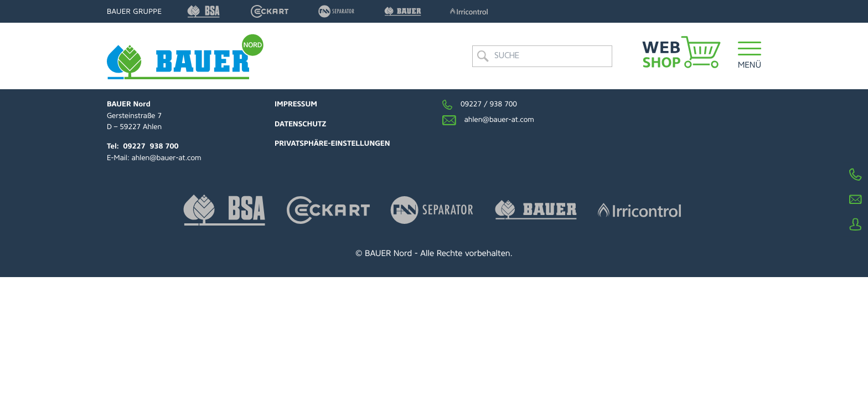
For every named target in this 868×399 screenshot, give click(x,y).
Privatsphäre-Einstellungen (332, 144)
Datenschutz (300, 124)
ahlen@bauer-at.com (167, 158)
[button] (750, 56)
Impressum (296, 104)
